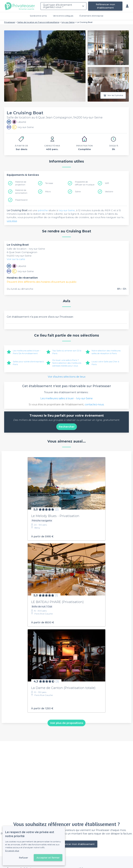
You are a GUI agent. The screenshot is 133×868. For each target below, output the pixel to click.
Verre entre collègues (63, 16)
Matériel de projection (21, 183)
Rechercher (67, 427)
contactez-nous (94, 404)
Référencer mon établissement (105, 6)
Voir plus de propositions (67, 723)
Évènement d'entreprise (91, 16)
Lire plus (12, 221)
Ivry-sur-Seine (67, 210)
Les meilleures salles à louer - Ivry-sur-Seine (66, 398)
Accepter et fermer (48, 858)
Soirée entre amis (38, 16)
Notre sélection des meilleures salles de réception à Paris (106, 352)
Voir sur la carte (16, 259)
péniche (43, 210)
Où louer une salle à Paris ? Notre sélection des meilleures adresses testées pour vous (67, 363)
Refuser (23, 858)
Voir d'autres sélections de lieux (67, 377)
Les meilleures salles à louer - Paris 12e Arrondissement (27, 352)
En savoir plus (12, 851)
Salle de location (17, 249)
